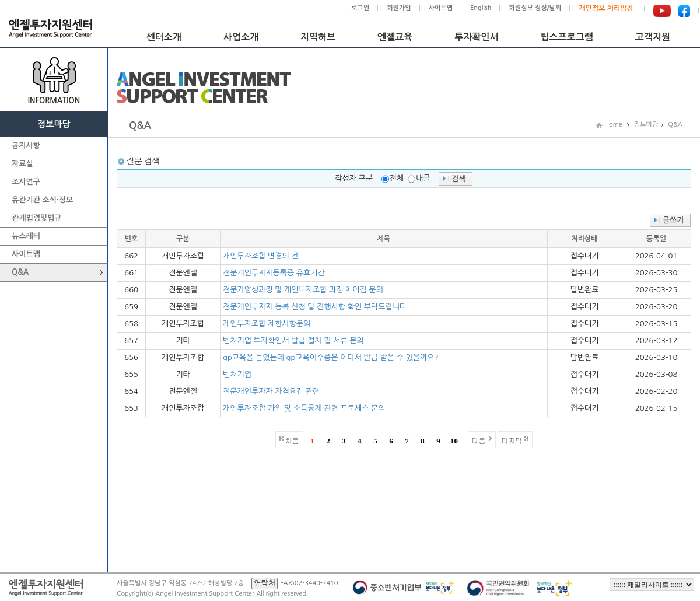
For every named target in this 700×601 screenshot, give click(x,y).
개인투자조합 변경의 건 (260, 256)
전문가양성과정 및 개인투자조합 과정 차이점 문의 (303, 290)
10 (454, 441)
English (481, 8)
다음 (479, 440)
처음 (292, 440)
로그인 (360, 8)
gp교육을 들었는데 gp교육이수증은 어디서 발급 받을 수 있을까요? (331, 357)
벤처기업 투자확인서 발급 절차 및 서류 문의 (293, 340)
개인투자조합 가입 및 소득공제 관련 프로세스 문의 (304, 408)
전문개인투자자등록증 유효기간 (274, 273)
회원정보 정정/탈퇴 (535, 8)
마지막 (512, 440)
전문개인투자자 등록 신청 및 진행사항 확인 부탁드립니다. (316, 307)
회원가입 (399, 8)
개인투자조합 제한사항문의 (267, 324)
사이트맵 (441, 8)
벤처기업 (237, 374)
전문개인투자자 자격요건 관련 (271, 391)
